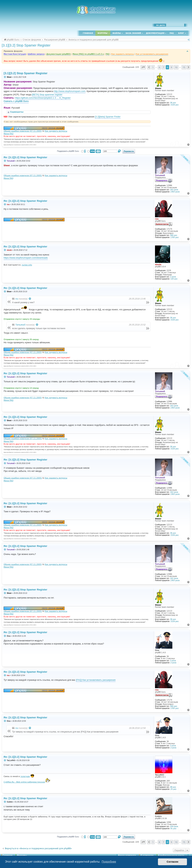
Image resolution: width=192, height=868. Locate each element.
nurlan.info (27, 265)
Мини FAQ (9, 134)
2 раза (173, 277)
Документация (155, 33)
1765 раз (174, 237)
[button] (143, 67)
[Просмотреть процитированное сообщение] (30, 299)
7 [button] (163, 67)
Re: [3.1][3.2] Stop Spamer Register (25, 157)
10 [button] (176, 67)
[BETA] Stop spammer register (47, 95)
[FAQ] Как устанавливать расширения (96, 680)
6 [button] (159, 67)
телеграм (25, 776)
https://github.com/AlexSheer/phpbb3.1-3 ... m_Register (43, 98)
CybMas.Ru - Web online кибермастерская (24, 782)
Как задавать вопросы (56, 131)
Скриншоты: (17, 112)
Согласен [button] (172, 862)
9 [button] (171, 67)
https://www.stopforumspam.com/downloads (26, 258)
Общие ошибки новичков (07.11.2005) (23, 131)
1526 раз (174, 105)
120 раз (174, 279)
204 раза (174, 826)
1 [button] (153, 67)
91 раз (173, 829)
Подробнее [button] (109, 862)
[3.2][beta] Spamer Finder (108, 117)
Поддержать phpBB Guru (68, 151)
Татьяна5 (20, 325)
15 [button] (184, 67)
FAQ (172, 33)
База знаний (133, 33)
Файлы (117, 33)
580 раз (174, 235)
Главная (88, 33)
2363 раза (175, 192)
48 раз (173, 787)
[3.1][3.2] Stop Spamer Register (26, 45)
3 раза (173, 661)
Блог (181, 33)
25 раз (173, 789)
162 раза (174, 190)
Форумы (103, 33)
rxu (17, 299)
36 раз (173, 103)
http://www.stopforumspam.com (70, 91)
